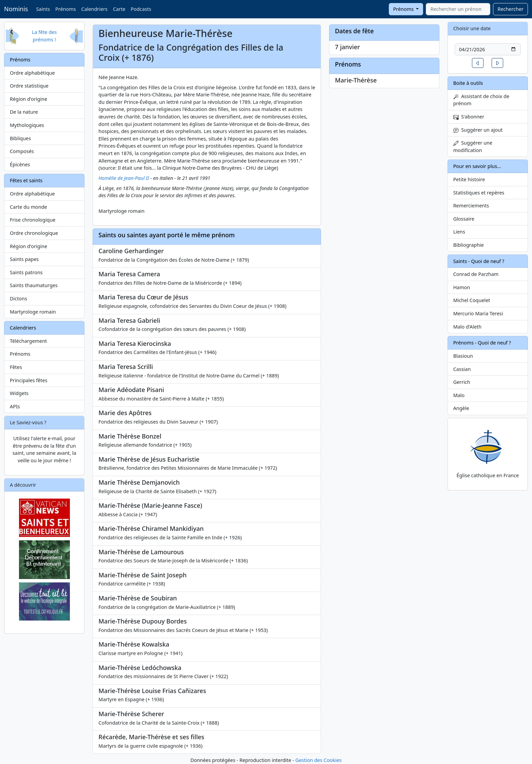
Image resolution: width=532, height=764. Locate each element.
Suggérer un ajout (478, 130)
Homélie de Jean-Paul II (124, 178)
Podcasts (141, 9)
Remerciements (471, 206)
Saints (43, 9)
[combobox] (458, 9)
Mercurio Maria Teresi (478, 313)
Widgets (19, 393)
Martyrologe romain (33, 312)
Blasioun (463, 356)
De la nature (24, 112)
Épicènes (20, 164)
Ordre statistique (29, 86)
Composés (22, 151)
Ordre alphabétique (32, 73)
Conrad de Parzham (476, 274)
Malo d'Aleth (467, 327)
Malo (459, 395)
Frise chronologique (33, 220)
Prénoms (65, 9)
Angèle (461, 408)
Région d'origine (28, 99)
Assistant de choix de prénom (481, 100)
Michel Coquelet (472, 300)
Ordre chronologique (34, 233)
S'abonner (469, 117)
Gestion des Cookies (318, 760)
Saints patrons (26, 272)
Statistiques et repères (479, 193)
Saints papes (24, 259)
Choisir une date (472, 28)
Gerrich (462, 382)
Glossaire (464, 219)
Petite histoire (469, 179)
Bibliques (20, 138)
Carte (119, 9)
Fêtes (16, 367)
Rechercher (510, 9)
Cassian (462, 369)
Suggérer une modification (473, 146)
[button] (478, 63)
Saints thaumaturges (34, 285)
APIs (15, 406)
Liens (459, 232)
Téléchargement (28, 341)
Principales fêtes (29, 380)
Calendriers (94, 9)
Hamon (462, 287)
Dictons (18, 299)
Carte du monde (28, 207)
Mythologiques (27, 125)
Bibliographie (469, 245)
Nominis (16, 9)
